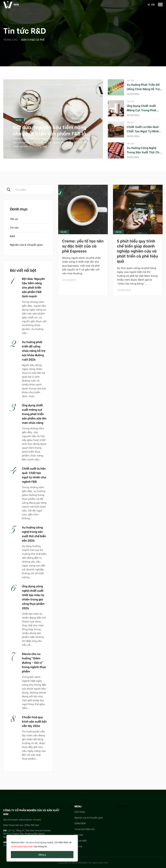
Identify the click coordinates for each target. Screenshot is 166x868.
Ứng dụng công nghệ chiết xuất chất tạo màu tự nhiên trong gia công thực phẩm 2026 (33, 597)
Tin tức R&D (81, 840)
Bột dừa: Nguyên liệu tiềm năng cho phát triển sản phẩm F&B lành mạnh (53, 133)
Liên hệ (78, 846)
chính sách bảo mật (22, 846)
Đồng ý (42, 854)
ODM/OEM (80, 823)
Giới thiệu (80, 812)
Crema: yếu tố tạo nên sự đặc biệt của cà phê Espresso (83, 246)
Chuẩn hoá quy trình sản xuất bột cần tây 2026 (34, 721)
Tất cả (14, 219)
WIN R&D (123, 806)
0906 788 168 (32, 825)
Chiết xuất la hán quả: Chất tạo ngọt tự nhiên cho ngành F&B (144, 131)
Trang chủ (10, 39)
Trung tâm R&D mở (84, 829)
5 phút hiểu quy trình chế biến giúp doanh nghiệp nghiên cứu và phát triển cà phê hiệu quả (137, 251)
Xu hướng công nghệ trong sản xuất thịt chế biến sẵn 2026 (144, 152)
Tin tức (18, 120)
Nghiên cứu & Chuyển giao (26, 244)
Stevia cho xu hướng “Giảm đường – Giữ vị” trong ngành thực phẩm (34, 662)
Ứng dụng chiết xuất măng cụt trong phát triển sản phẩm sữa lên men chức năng (34, 414)
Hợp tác (79, 835)
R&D (12, 236)
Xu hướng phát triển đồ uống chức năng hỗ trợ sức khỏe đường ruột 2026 (34, 350)
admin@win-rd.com (30, 819)
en (153, 4)
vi (149, 4)
